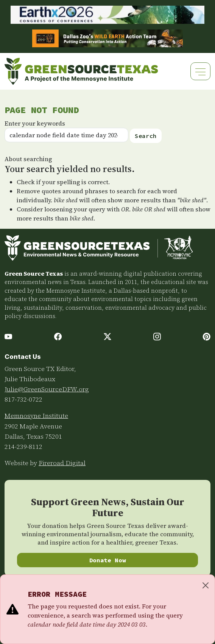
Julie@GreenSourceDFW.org (47, 389)
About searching (28, 159)
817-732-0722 (23, 399)
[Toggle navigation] (200, 71)
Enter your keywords (35, 123)
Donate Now (108, 560)
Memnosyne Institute (36, 416)
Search (146, 136)
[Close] (206, 585)
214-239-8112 (23, 447)
